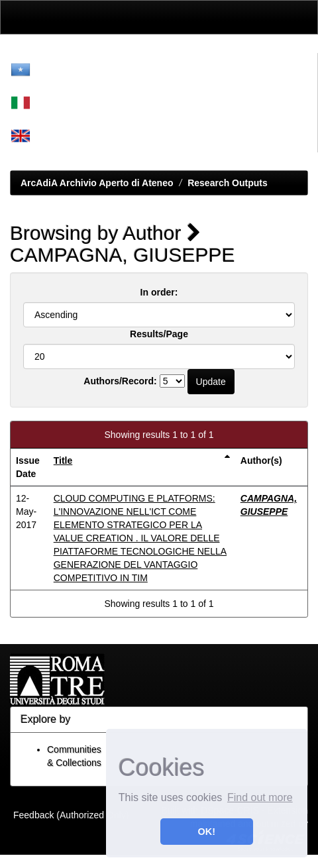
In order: (159, 292)
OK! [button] (207, 832)
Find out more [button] (260, 797)
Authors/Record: (120, 381)
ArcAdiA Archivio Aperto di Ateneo (97, 183)
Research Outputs (228, 183)
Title (63, 461)
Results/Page (159, 334)
